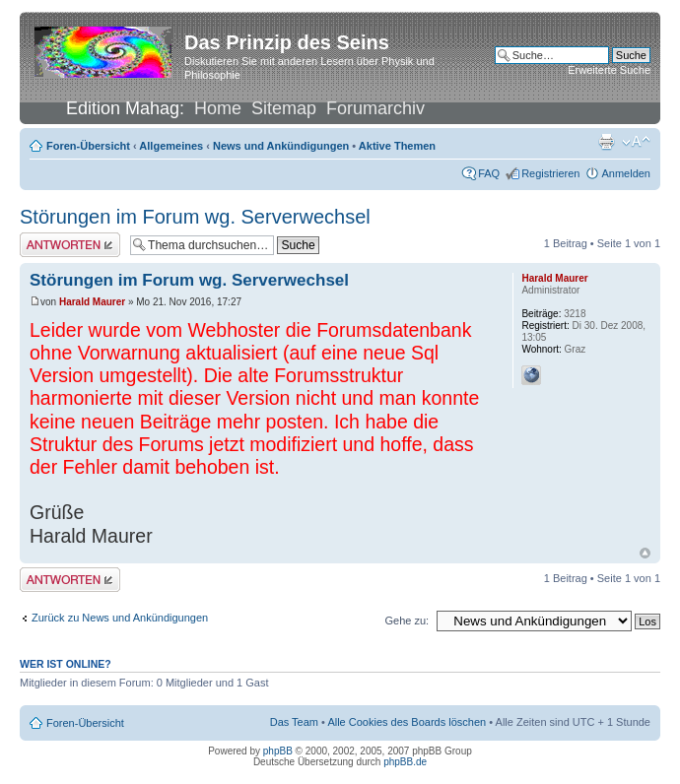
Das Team (294, 722)
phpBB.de (405, 762)
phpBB (278, 751)
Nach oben (645, 553)
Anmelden (626, 173)
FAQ (489, 173)
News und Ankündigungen (281, 146)
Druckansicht (606, 142)
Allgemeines (171, 146)
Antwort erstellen (70, 245)
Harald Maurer (92, 302)
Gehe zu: (407, 621)
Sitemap (284, 108)
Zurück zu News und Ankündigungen (120, 618)
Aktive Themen (397, 146)
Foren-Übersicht (88, 146)
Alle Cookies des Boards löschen (407, 722)
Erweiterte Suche (609, 70)
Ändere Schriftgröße (636, 142)
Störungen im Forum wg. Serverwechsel (195, 217)
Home (218, 108)
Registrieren (550, 173)
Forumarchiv (375, 108)
